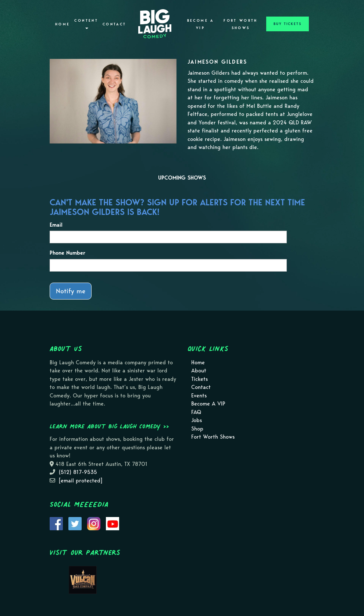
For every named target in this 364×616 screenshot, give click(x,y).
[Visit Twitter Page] (75, 523)
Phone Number (67, 253)
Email (56, 225)
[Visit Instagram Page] (94, 523)
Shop (197, 429)
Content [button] (86, 24)
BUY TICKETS (288, 24)
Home (63, 24)
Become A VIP (201, 24)
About (199, 371)
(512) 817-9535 (78, 472)
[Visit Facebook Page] (56, 523)
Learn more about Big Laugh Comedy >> (109, 426)
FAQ (196, 412)
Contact (115, 24)
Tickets (199, 379)
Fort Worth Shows (241, 24)
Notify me (71, 291)
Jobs (197, 420)
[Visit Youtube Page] (113, 523)
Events (199, 396)
